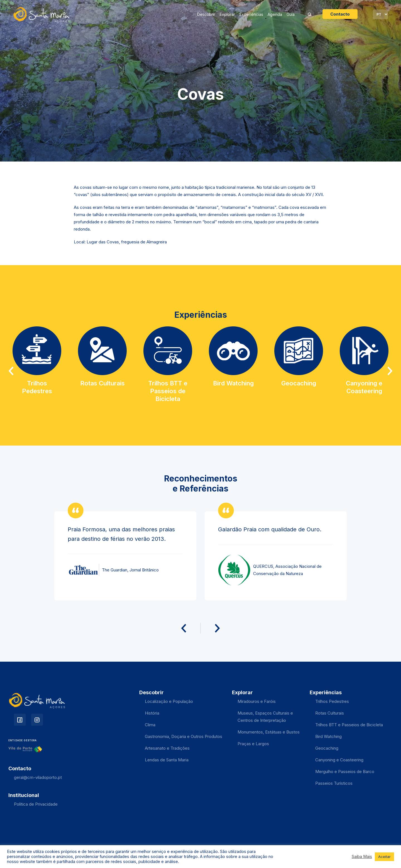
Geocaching (327, 748)
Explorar (227, 14)
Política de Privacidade (36, 804)
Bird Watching (328, 736)
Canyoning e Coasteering (339, 760)
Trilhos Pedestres (332, 701)
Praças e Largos (253, 744)
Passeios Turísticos (334, 783)
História (152, 713)
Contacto (340, 14)
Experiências (251, 14)
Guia (291, 14)
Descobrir (206, 14)
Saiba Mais (362, 857)
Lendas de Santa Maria (167, 760)
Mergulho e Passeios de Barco (345, 772)
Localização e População (169, 701)
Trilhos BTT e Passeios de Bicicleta (349, 725)
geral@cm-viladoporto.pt (38, 777)
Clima (150, 725)
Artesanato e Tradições (167, 748)
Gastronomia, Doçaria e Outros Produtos (184, 736)
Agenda (275, 14)
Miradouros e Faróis (257, 701)
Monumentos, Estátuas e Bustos (269, 732)
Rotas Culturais (330, 713)
